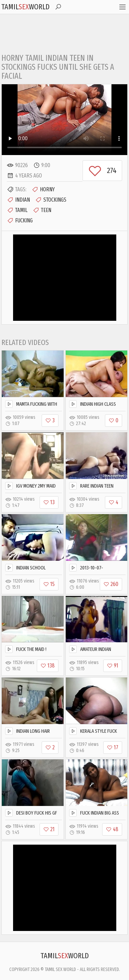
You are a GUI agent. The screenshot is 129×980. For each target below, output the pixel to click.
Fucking (20, 221)
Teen (42, 210)
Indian (18, 200)
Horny (43, 190)
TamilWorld (25, 7)
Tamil (17, 210)
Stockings (51, 200)
